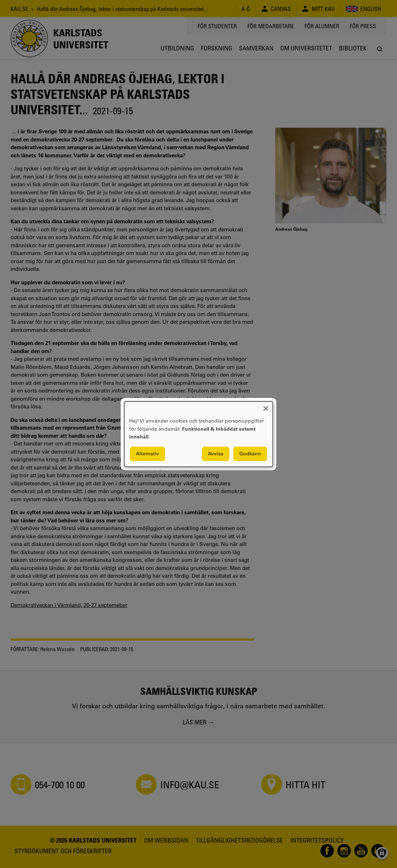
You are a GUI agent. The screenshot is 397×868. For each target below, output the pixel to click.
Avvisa (216, 454)
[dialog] (198, 434)
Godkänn (250, 454)
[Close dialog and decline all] (266, 406)
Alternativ (148, 454)
